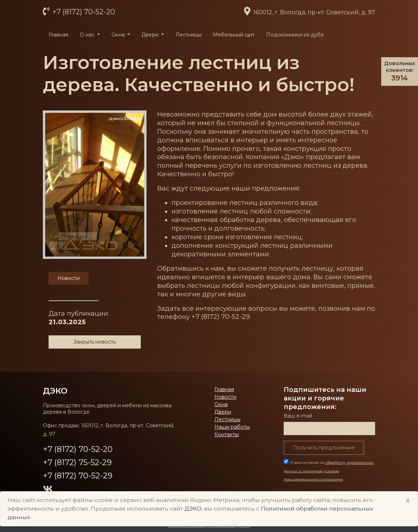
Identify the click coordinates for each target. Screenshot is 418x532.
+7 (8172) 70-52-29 (78, 476)
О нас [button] (88, 35)
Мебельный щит (234, 35)
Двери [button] (151, 35)
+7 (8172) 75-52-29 (77, 462)
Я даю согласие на (329, 471)
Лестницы (188, 35)
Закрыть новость (94, 342)
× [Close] (408, 501)
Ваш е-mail (298, 416)
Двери (223, 412)
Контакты (227, 434)
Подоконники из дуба (295, 35)
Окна (221, 404)
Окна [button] (119, 35)
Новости (225, 397)
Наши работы (232, 427)
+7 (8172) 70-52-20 (83, 12)
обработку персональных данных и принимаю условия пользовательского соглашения (329, 471)
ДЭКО (55, 391)
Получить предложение (324, 448)
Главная (58, 35)
